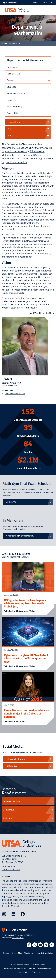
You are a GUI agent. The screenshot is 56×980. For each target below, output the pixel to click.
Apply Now (28, 818)
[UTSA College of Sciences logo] (17, 10)
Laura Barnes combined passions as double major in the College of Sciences (26, 714)
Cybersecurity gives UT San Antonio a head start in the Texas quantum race (27, 658)
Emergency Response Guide (15, 968)
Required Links (22, 972)
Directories (28, 953)
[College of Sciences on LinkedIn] (14, 915)
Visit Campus (28, 810)
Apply (29, 136)
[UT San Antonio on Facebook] (29, 945)
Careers (6, 953)
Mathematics (14, 43)
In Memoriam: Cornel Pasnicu (29, 536)
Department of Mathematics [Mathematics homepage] (25, 60)
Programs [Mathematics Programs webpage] (12, 67)
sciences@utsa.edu (11, 869)
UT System (35, 972)
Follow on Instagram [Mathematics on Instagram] (29, 759)
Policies (32, 968)
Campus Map (17, 953)
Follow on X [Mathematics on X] (29, 766)
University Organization (44, 953)
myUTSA (44, 2)
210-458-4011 (18, 938)
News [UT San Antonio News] (35, 2)
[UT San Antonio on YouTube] (40, 945)
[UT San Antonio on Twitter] (35, 945)
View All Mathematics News (17, 557)
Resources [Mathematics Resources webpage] (12, 100)
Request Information (28, 801)
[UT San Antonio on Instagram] (52, 945)
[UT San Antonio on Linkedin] (46, 945)
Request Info (29, 122)
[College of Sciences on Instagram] (5, 915)
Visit (29, 129)
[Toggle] (49, 10)
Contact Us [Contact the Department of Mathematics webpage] (12, 113)
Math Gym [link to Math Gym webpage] (29, 502)
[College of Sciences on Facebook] (23, 915)
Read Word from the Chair (42, 313)
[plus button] (28, 74)
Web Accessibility (45, 968)
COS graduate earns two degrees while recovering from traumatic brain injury (25, 603)
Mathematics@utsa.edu (15, 394)
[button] (52, 3)
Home (4, 43)
